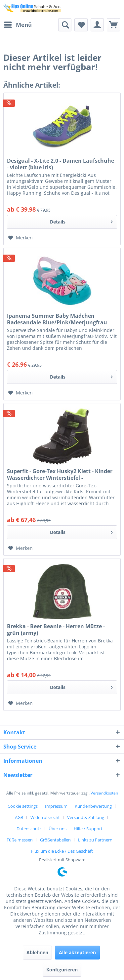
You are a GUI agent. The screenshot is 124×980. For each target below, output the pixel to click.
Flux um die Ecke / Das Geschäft (62, 851)
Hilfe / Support (88, 829)
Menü (18, 24)
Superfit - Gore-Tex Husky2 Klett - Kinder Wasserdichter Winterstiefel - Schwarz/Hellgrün (60, 474)
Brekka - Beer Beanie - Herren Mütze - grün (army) (56, 630)
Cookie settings (23, 806)
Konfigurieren (62, 970)
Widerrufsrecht (45, 817)
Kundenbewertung (93, 806)
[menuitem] (18, 25)
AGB (19, 817)
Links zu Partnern (95, 840)
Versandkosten (104, 793)
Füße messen (20, 840)
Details (81, 221)
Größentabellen (55, 840)
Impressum (56, 806)
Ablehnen (37, 952)
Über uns (58, 829)
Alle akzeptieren (77, 952)
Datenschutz (29, 829)
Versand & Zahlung (86, 817)
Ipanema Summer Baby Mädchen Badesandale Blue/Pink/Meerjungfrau (57, 319)
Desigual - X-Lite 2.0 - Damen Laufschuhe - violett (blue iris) (61, 164)
